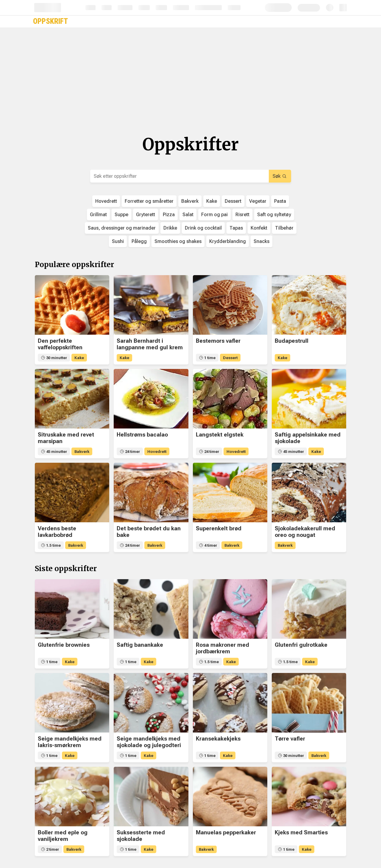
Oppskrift (50, 21)
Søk (279, 176)
